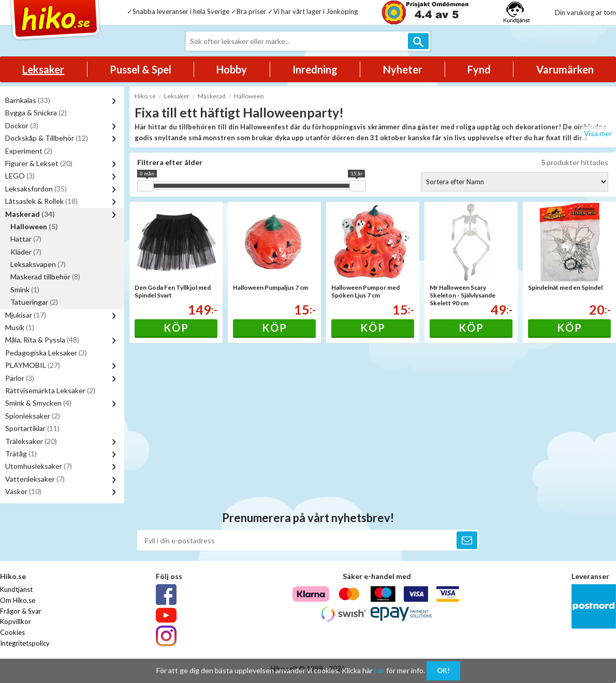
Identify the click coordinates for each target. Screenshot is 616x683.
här (379, 670)
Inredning (315, 69)
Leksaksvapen (38, 264)
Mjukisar (26, 315)
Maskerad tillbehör (45, 277)
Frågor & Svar (21, 611)
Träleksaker (31, 441)
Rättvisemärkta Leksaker (50, 390)
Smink (25, 289)
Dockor (22, 125)
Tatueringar (34, 302)
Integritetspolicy (25, 643)
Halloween (34, 226)
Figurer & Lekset (39, 163)
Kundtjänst (16, 589)
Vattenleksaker (35, 479)
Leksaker (43, 69)
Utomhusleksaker (39, 466)
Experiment (29, 151)
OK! (443, 671)
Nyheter (403, 69)
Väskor (23, 491)
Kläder (26, 252)
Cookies (12, 632)
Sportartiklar (32, 428)
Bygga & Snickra (36, 113)
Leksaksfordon (36, 189)
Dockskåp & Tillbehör (47, 138)
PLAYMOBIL (33, 365)
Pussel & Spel (141, 69)
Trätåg (21, 454)
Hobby (232, 69)
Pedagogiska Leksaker (46, 353)
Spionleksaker (33, 416)
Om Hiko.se (18, 600)
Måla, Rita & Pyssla (42, 340)
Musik (20, 327)
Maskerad (30, 214)
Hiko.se (145, 96)
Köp (176, 328)
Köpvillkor (16, 621)
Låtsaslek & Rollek (41, 201)
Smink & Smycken (38, 403)
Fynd (479, 69)
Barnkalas (28, 100)
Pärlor (20, 378)
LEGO (20, 176)
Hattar (26, 239)
